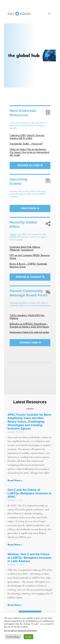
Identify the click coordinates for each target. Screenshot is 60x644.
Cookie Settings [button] (13, 637)
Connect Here (30, 343)
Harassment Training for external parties (29, 332)
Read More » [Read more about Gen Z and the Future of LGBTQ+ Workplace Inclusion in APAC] (15, 545)
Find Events (30, 208)
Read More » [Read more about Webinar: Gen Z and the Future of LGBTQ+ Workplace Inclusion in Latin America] (15, 605)
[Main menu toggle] (49, 14)
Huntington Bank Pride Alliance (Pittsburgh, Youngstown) (25, 248)
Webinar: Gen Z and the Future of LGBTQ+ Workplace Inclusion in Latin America (30, 558)
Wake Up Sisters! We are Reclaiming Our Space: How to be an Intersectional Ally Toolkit (29, 152)
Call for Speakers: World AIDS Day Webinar (27, 317)
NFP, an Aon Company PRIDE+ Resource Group (30, 257)
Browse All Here (30, 165)
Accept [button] (28, 637)
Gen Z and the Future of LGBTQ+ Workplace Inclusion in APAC (29, 493)
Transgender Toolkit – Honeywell (26, 144)
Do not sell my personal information (20, 630)
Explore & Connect (30, 277)
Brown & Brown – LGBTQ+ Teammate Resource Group (28, 265)
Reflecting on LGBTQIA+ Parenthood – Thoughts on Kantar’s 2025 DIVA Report (29, 325)
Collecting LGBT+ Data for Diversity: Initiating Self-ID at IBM (27, 137)
